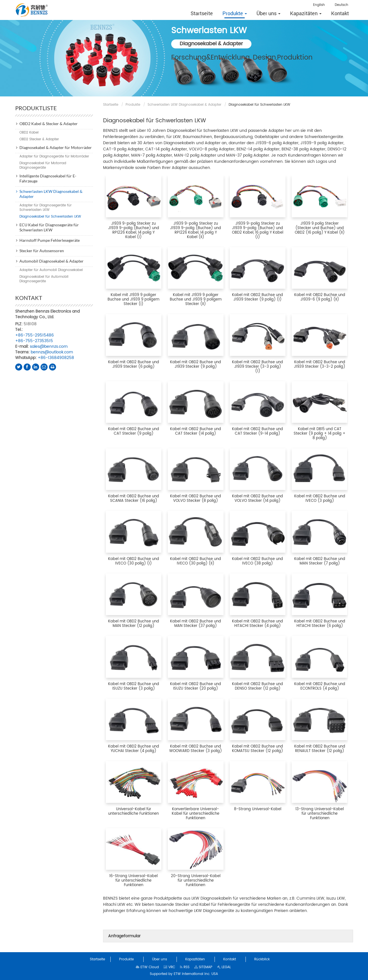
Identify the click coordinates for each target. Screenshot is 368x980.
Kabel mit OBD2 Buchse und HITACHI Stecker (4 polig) (257, 624)
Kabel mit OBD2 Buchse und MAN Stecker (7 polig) (320, 561)
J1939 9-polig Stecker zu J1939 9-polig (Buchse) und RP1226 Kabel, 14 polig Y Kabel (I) (134, 230)
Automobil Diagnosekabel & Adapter (52, 261)
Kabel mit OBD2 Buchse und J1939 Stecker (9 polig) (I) (257, 297)
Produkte (133, 105)
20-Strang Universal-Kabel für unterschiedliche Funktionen (196, 881)
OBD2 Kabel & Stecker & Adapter (49, 124)
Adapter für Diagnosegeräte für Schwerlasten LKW (45, 208)
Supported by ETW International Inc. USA (184, 974)
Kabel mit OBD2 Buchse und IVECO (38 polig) (257, 561)
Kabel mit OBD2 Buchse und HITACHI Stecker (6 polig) (320, 624)
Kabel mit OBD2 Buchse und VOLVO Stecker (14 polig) (257, 499)
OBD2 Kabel (29, 133)
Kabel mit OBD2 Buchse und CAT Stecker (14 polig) (196, 431)
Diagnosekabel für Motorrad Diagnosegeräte (43, 165)
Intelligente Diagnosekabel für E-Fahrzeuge (48, 178)
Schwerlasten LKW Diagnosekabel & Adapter (184, 105)
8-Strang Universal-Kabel (258, 809)
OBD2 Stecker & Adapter (39, 139)
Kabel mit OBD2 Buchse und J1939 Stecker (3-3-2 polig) (320, 364)
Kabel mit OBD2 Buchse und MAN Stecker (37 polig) (196, 624)
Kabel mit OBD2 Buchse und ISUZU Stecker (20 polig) (196, 686)
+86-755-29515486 (34, 335)
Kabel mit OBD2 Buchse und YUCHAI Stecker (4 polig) (134, 749)
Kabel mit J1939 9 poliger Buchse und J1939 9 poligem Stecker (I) (133, 300)
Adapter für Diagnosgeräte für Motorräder (54, 156)
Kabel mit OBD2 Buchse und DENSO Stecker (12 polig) (257, 686)
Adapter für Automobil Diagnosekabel (51, 270)
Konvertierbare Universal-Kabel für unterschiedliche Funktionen (196, 814)
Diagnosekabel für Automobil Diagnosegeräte (44, 279)
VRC (169, 967)
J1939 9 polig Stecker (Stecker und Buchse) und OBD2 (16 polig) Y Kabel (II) (320, 228)
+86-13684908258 (56, 358)
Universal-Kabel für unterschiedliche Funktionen (133, 811)
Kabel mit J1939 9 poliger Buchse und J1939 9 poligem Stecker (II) (196, 300)
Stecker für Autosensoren (42, 251)
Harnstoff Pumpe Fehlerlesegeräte (50, 240)
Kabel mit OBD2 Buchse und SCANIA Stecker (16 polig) (134, 499)
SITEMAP (203, 967)
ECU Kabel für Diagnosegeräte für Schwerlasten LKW (49, 227)
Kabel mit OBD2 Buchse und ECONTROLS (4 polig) (320, 686)
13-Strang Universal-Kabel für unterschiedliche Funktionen (320, 814)
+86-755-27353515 (34, 341)
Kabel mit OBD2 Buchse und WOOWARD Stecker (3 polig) (196, 749)
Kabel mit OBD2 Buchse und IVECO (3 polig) (320, 499)
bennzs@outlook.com (52, 352)
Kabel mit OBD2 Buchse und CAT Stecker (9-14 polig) (257, 431)
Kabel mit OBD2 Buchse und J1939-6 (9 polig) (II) (320, 297)
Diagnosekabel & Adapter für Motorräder (56, 147)
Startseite (111, 105)
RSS (185, 967)
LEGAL (224, 967)
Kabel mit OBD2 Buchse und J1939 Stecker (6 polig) (134, 364)
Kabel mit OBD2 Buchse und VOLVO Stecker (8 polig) (196, 499)
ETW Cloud (147, 967)
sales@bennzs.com (49, 346)
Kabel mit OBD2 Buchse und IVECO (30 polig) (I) (134, 561)
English (319, 5)
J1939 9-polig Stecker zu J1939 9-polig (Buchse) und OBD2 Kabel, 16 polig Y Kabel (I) (258, 230)
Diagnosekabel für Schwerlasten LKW (50, 217)
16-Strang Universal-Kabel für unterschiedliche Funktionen (133, 881)
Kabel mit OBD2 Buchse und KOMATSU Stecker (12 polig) (257, 749)
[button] (235, 13)
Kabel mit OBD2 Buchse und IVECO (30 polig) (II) (196, 561)
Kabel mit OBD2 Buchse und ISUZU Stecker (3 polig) (134, 686)
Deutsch (342, 5)
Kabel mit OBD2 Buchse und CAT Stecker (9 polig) (134, 431)
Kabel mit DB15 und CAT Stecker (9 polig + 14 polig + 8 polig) (320, 434)
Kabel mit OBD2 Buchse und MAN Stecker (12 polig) (134, 624)
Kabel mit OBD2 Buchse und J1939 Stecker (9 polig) (196, 364)
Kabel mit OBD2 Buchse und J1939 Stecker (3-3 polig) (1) (257, 367)
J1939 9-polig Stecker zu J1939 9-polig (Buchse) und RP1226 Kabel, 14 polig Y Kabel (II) (196, 230)
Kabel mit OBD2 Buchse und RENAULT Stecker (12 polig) (320, 749)
